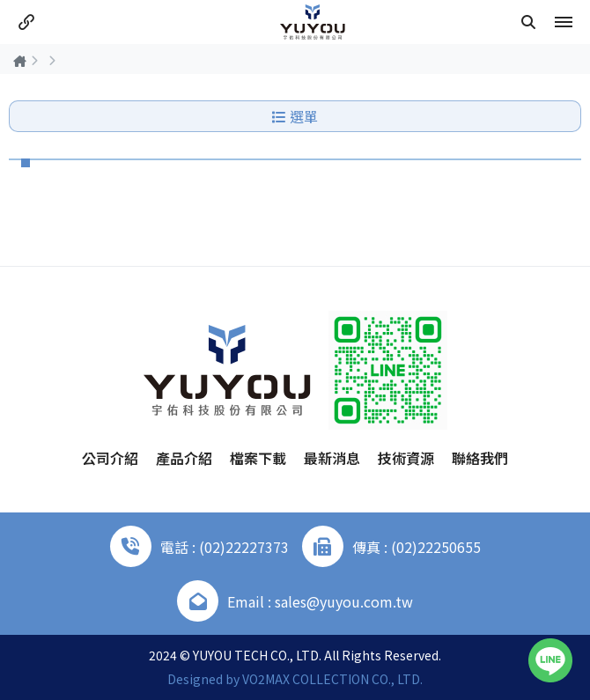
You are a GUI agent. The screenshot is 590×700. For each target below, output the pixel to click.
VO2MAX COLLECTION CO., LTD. (332, 679)
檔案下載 (258, 458)
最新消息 (332, 458)
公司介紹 (110, 458)
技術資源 (406, 458)
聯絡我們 (480, 458)
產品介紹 (184, 458)
